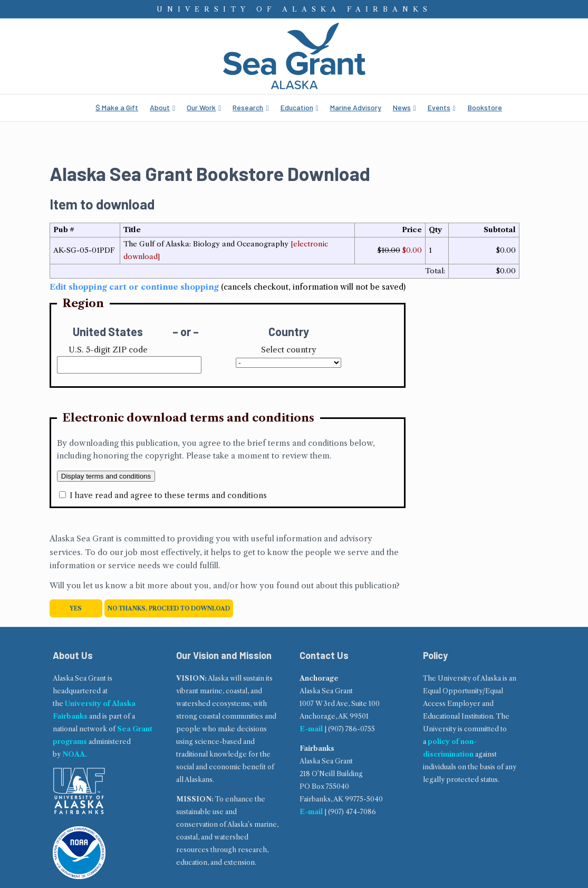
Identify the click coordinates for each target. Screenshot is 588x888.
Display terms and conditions (106, 476)
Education (297, 107)
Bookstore (485, 107)
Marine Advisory (356, 107)
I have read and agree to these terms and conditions (168, 495)
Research (248, 107)
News (402, 107)
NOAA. (75, 754)
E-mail (311, 729)
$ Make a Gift (117, 107)
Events (439, 107)
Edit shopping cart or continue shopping (134, 287)
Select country (289, 350)
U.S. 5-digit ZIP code (108, 350)
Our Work (201, 107)
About (160, 107)
